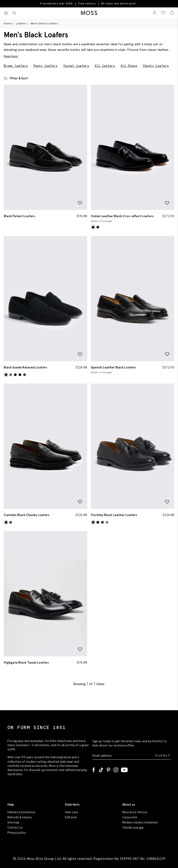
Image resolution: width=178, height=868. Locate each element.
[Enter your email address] (124, 755)
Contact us (15, 828)
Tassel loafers (76, 66)
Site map (13, 822)
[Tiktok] (101, 769)
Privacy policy (17, 833)
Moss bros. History (135, 812)
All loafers (105, 66)
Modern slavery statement (140, 822)
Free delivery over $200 (56, 3)
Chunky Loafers (156, 66)
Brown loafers (16, 66)
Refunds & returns (20, 817)
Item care (71, 812)
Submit (163, 755)
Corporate (130, 817)
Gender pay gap (133, 828)
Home (8, 23)
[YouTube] (124, 769)
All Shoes (129, 66)
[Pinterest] (108, 769)
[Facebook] (94, 769)
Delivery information (21, 812)
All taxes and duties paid (118, 4)
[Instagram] (116, 769)
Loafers (21, 23)
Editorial (71, 817)
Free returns (87, 3)
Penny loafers (45, 66)
